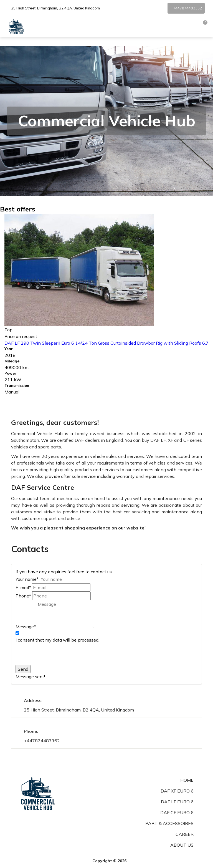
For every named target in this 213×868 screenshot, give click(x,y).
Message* (26, 627)
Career (185, 834)
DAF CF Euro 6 (177, 813)
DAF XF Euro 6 (177, 791)
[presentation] (58, 654)
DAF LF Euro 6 (177, 802)
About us (182, 845)
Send (23, 669)
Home (187, 780)
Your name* (27, 579)
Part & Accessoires (169, 823)
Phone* (23, 596)
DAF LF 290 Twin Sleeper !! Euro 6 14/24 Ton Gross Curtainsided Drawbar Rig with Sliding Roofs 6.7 (106, 343)
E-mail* (23, 587)
